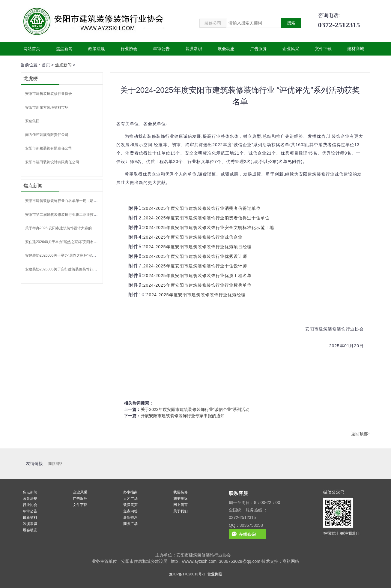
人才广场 (130, 499)
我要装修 (181, 492)
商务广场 (130, 524)
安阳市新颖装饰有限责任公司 (49, 148)
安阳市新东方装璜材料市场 (47, 107)
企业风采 (291, 49)
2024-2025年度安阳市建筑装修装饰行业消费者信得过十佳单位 (206, 218)
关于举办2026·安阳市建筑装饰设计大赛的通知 (62, 228)
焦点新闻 (64, 49)
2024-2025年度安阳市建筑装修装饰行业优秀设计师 (195, 256)
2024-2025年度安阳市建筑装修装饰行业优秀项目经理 (197, 247)
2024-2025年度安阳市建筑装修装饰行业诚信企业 (193, 237)
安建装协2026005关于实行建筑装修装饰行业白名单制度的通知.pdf (78, 269)
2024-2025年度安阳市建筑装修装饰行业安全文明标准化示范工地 (209, 228)
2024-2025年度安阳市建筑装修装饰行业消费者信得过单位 (202, 208)
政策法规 (97, 49)
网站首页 (32, 49)
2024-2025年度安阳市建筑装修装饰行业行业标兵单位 (197, 285)
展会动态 (226, 49)
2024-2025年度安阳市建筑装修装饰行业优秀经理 (196, 295)
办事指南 (130, 492)
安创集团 (32, 121)
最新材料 (30, 517)
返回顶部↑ (361, 434)
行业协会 (129, 49)
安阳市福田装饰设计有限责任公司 (52, 162)
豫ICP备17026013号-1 (187, 574)
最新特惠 (130, 517)
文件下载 (323, 49)
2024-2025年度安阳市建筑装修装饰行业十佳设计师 (195, 266)
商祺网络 (55, 464)
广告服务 (258, 49)
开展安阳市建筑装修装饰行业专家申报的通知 (183, 416)
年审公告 (161, 49)
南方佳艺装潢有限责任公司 (47, 135)
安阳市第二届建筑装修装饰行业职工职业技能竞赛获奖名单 (72, 215)
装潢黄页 (130, 505)
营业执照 (215, 574)
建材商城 (356, 49)
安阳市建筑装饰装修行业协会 (49, 94)
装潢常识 (194, 49)
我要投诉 (181, 499)
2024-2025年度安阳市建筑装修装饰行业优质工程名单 (197, 276)
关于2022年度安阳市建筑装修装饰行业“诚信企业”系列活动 (195, 409)
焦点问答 (130, 511)
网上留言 (181, 505)
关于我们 (181, 511)
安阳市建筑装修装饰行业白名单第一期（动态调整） (67, 201)
